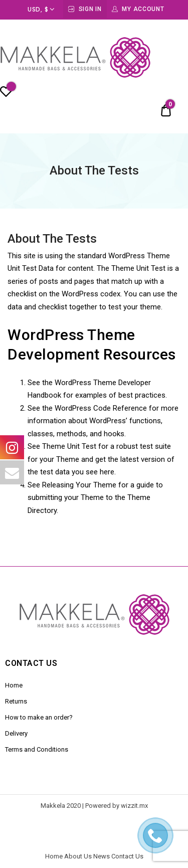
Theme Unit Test (69, 446)
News (102, 856)
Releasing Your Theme (79, 485)
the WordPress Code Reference (95, 408)
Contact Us (127, 856)
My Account (143, 9)
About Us (78, 856)
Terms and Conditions (37, 749)
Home (14, 685)
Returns (16, 701)
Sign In (90, 9)
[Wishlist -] (6, 93)
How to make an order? (39, 717)
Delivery (16, 733)
